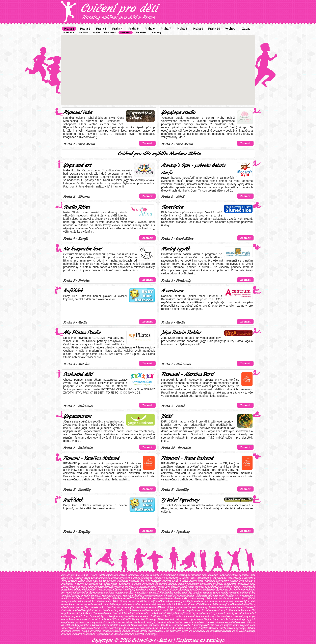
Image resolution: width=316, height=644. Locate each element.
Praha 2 (85, 29)
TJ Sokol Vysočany (180, 500)
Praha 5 (134, 29)
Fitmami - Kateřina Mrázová (91, 458)
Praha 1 (69, 29)
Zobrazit (147, 143)
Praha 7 (166, 29)
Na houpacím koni (82, 249)
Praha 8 (182, 29)
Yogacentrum (77, 416)
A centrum (172, 291)
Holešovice (69, 32)
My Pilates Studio (82, 333)
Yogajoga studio (178, 112)
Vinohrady (156, 32)
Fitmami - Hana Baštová (187, 458)
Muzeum (194, 584)
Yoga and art (77, 165)
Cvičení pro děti (119, 8)
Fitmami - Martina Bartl (187, 374)
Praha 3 (101, 29)
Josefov (96, 32)
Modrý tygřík (175, 249)
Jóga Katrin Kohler (181, 333)
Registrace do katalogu (200, 640)
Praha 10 (214, 29)
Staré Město (141, 32)
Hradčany (83, 32)
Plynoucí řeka (78, 112)
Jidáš (166, 416)
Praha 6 (150, 29)
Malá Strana (110, 32)
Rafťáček (73, 291)
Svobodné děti (78, 374)
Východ (230, 29)
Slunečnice (172, 207)
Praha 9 (198, 29)
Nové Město (126, 32)
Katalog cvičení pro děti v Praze (118, 17)
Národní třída (82, 578)
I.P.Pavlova (180, 604)
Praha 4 (117, 29)
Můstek (161, 607)
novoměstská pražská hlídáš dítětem (97, 619)
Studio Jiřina (76, 207)
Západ (246, 29)
